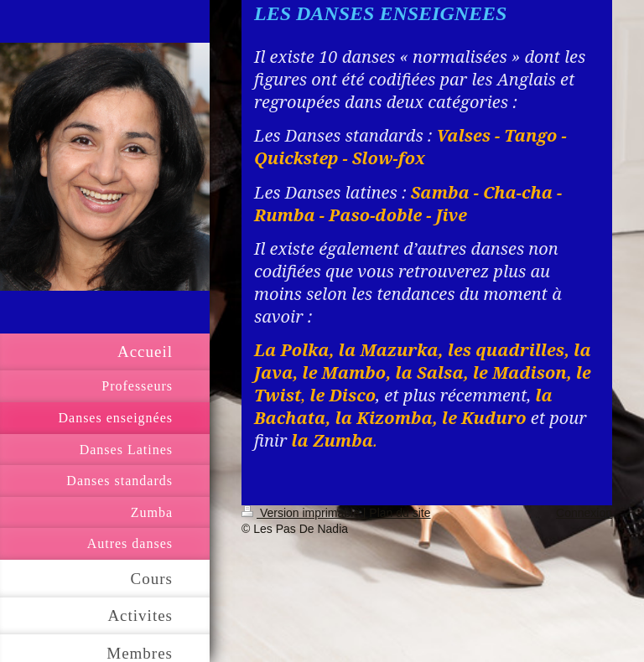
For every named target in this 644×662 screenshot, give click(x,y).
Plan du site (400, 513)
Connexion (584, 513)
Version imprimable (302, 513)
